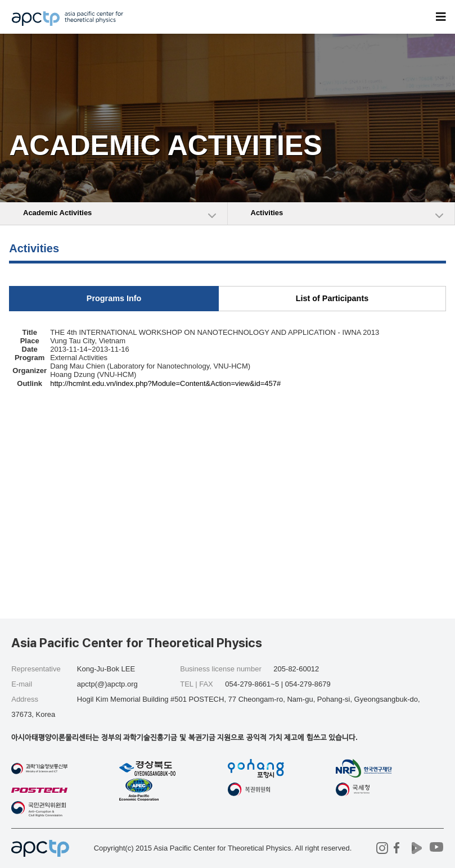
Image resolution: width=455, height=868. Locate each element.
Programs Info (114, 298)
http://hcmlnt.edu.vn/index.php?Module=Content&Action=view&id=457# (165, 383)
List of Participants (332, 298)
